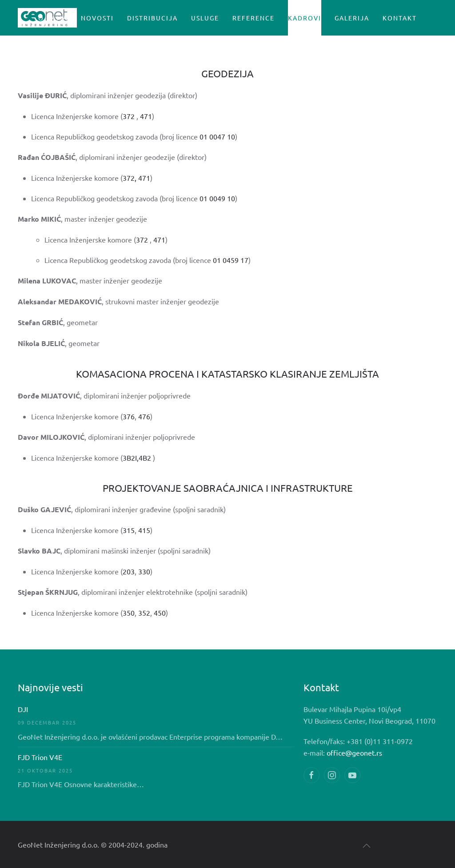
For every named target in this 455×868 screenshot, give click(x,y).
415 (144, 530)
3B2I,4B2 (138, 458)
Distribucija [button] (152, 18)
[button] (367, 846)
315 (129, 530)
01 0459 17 (231, 260)
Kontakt (400, 18)
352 (144, 613)
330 (144, 571)
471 (146, 116)
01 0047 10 (217, 136)
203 (129, 571)
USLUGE (205, 18)
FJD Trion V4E (40, 757)
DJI (23, 709)
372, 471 (136, 178)
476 (144, 416)
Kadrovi (305, 18)
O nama (53, 18)
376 (129, 416)
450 (160, 613)
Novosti (97, 18)
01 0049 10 (217, 198)
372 (129, 116)
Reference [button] (253, 18)
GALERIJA (352, 18)
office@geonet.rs (354, 753)
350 (129, 613)
